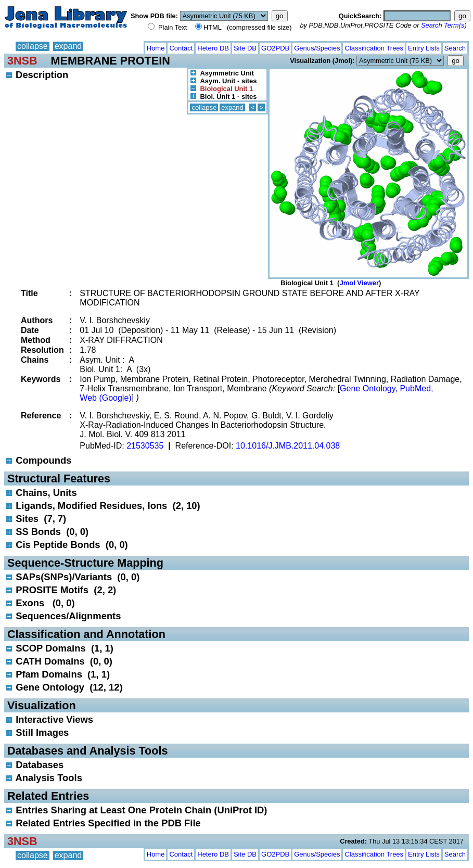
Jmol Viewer (359, 283)
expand (68, 46)
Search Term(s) (444, 25)
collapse (33, 46)
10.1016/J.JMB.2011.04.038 (288, 446)
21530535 (145, 446)
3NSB (22, 61)
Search (455, 48)
